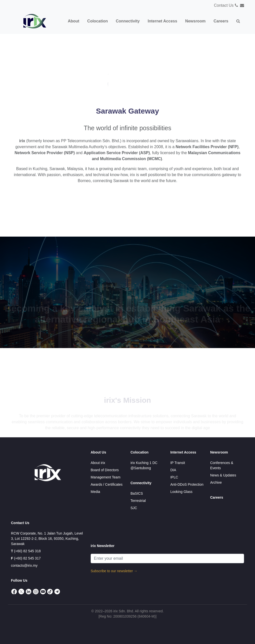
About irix (98, 463)
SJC (134, 508)
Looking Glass (181, 492)
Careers (217, 497)
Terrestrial (138, 501)
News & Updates (223, 475)
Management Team (106, 477)
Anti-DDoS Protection (187, 484)
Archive (216, 482)
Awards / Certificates (107, 484)
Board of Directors (105, 470)
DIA (173, 470)
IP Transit (178, 463)
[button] (238, 21)
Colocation (139, 452)
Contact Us (224, 5)
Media (95, 492)
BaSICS (137, 493)
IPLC (174, 477)
